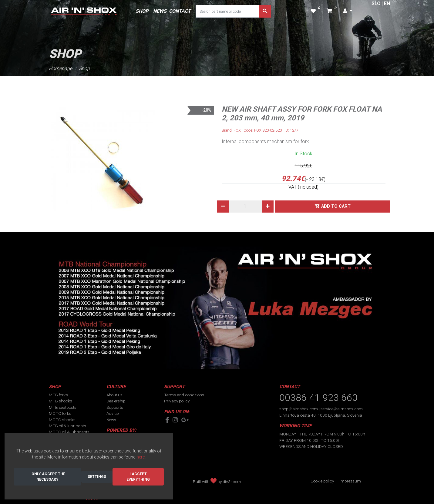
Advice (113, 413)
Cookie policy (322, 481)
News (111, 420)
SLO (376, 3)
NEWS (160, 11)
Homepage (61, 68)
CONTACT (180, 11)
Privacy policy (177, 401)
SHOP (142, 11)
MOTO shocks (62, 420)
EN (387, 3)
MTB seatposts (63, 407)
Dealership (116, 401)
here (141, 457)
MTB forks (58, 395)
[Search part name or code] (227, 11)
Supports (115, 407)
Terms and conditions (184, 395)
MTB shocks (61, 401)
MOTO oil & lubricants (69, 432)
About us (114, 395)
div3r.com (232, 482)
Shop (84, 68)
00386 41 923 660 (318, 398)
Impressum (350, 481)
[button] (348, 11)
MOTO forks (60, 413)
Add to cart (336, 206)
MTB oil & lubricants (67, 426)
